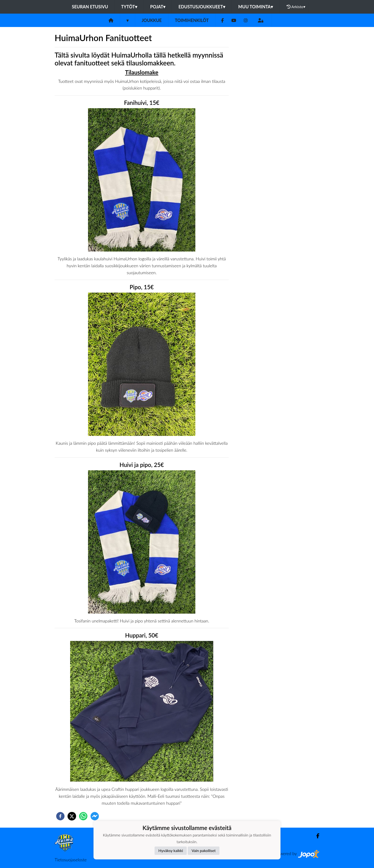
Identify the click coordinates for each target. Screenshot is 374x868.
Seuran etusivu (90, 7)
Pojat (158, 7)
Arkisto (296, 7)
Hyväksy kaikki (171, 850)
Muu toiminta (256, 7)
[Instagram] (246, 20)
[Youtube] (234, 20)
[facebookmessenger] (95, 816)
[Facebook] (222, 20)
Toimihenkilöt (192, 20)
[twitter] (72, 816)
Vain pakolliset (204, 850)
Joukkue (152, 20)
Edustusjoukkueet (202, 7)
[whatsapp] (83, 816)
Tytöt (129, 7)
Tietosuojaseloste (71, 860)
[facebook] (60, 816)
